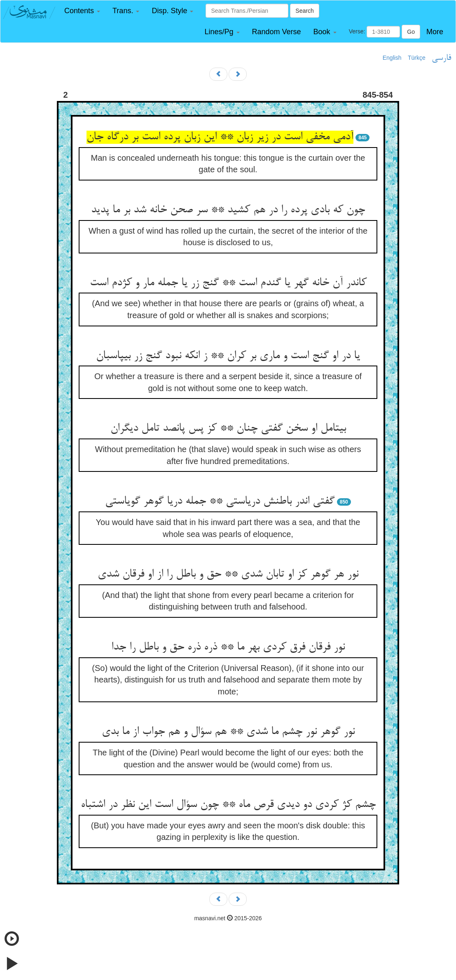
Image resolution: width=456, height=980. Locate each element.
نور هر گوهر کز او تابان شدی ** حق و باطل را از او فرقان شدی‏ (228, 574)
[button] (82, 11)
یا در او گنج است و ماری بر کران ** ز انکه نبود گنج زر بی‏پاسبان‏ (228, 356)
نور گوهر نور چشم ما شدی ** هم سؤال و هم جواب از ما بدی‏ (228, 732)
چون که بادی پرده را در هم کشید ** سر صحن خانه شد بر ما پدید (228, 210)
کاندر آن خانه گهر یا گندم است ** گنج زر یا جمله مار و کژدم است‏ (228, 283)
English (392, 58)
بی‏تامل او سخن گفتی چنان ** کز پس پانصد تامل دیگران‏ (228, 429)
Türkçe (417, 58)
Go (411, 32)
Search (304, 11)
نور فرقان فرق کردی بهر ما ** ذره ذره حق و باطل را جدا (228, 647)
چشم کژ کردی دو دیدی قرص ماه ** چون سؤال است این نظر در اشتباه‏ (228, 805)
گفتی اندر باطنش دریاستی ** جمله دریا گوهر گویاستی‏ (220, 502)
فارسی (441, 58)
